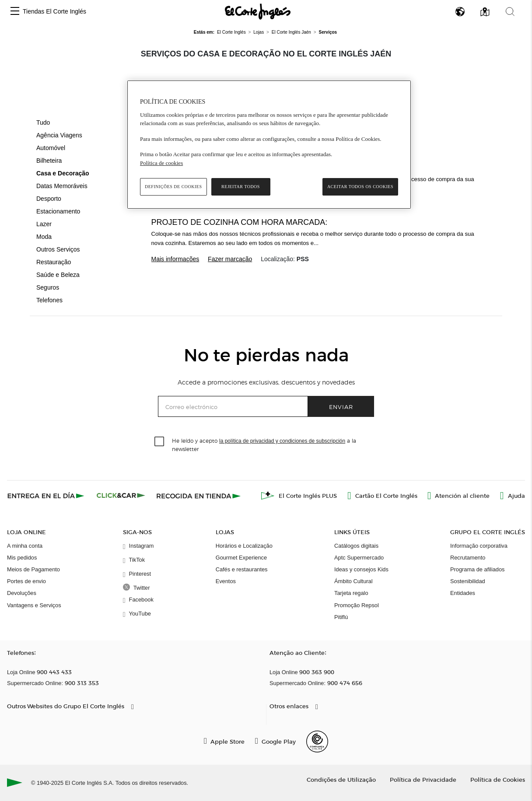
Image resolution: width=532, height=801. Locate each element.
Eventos (226, 581)
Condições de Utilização (341, 779)
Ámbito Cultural (353, 581)
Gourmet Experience (241, 558)
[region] (269, 145)
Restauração (54, 262)
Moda (44, 237)
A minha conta (25, 546)
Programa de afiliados (477, 569)
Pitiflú (341, 617)
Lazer (44, 224)
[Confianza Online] (317, 742)
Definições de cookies (173, 187)
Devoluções (22, 593)
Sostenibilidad (468, 581)
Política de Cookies (498, 779)
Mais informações (175, 259)
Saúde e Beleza (58, 275)
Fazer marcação (230, 259)
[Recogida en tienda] (199, 496)
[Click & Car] (121, 496)
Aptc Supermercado (359, 558)
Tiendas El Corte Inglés (54, 11)
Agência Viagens (59, 135)
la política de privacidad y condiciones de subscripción (282, 441)
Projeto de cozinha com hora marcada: (240, 222)
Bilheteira (49, 161)
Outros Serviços (58, 249)
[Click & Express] (47, 496)
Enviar (341, 407)
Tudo (43, 122)
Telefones (49, 300)
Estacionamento (58, 211)
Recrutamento (468, 558)
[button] (15, 12)
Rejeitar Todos (241, 187)
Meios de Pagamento (33, 569)
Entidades (463, 593)
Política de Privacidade (423, 779)
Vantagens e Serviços (34, 605)
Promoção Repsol (357, 605)
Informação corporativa (479, 546)
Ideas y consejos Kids (361, 569)
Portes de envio (26, 581)
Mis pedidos (22, 558)
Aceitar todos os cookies (360, 187)
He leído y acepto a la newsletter (264, 444)
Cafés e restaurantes (242, 569)
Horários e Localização (244, 546)
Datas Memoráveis (62, 186)
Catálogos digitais (356, 546)
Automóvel (51, 148)
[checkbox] (160, 442)
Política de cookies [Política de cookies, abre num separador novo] (161, 163)
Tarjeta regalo (351, 593)
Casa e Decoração (63, 173)
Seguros (48, 287)
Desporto (49, 199)
